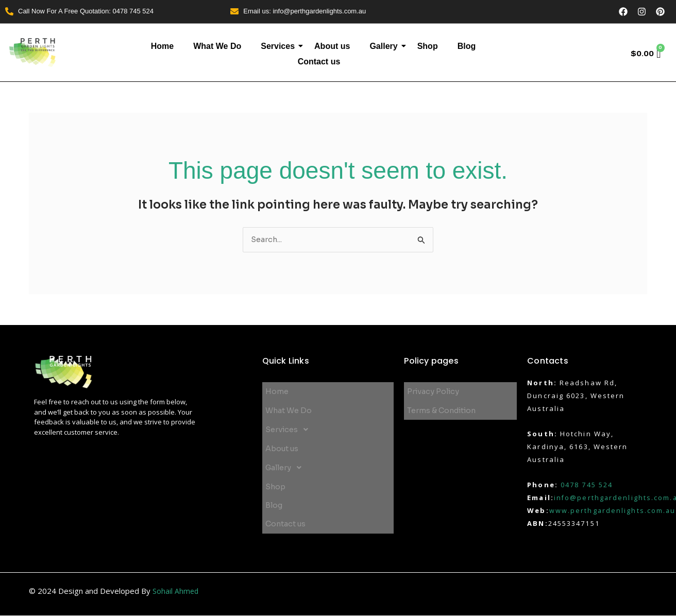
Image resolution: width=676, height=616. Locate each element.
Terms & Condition (444, 407)
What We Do (217, 46)
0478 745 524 (587, 485)
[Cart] (645, 54)
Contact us (319, 62)
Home (162, 46)
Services (280, 46)
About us (332, 46)
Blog (467, 46)
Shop (428, 46)
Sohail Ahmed (176, 591)
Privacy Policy (434, 391)
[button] (328, 423)
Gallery (386, 46)
